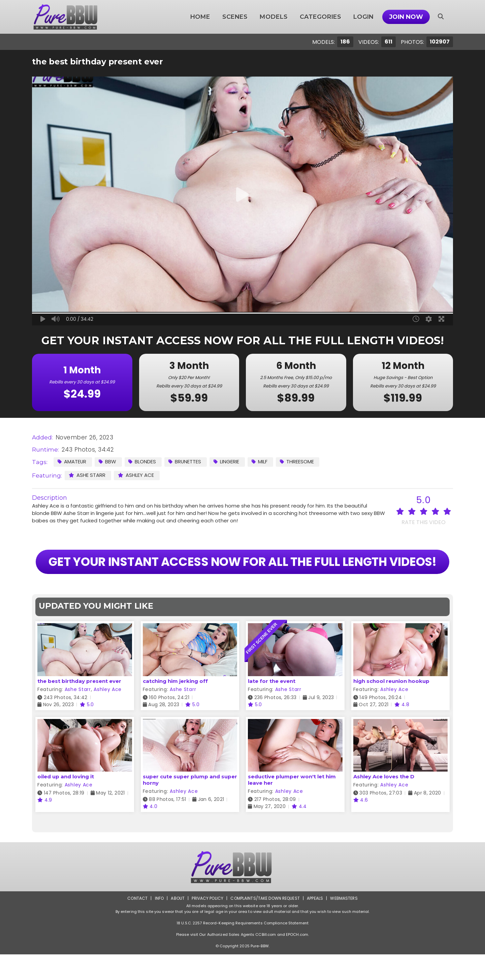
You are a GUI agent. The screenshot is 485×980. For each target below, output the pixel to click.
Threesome (298, 462)
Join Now (406, 17)
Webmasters (344, 924)
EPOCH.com (297, 960)
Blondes (143, 462)
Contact (137, 924)
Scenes (235, 17)
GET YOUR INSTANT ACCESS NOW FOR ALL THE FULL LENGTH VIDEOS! (242, 574)
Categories (320, 17)
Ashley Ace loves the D (384, 802)
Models (274, 17)
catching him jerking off (175, 707)
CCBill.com (266, 960)
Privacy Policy (207, 924)
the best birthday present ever (79, 707)
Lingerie (227, 462)
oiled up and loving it (66, 802)
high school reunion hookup (391, 707)
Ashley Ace (136, 475)
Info (159, 924)
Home (200, 17)
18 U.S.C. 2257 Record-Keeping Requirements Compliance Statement (243, 949)
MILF (261, 462)
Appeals (315, 924)
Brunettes (186, 462)
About (177, 924)
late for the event (272, 707)
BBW (108, 462)
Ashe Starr (87, 475)
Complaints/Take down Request (265, 924)
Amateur (72, 462)
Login (363, 17)
